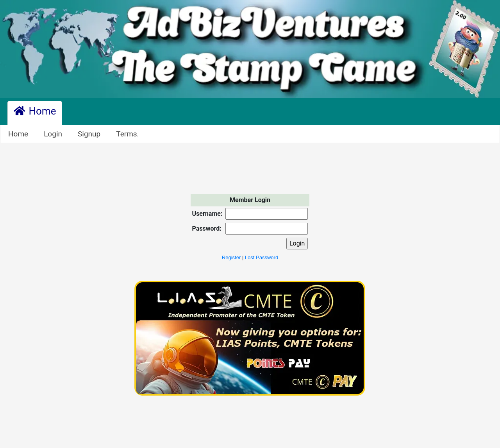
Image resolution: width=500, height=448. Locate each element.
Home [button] (35, 111)
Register (231, 257)
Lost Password (262, 257)
